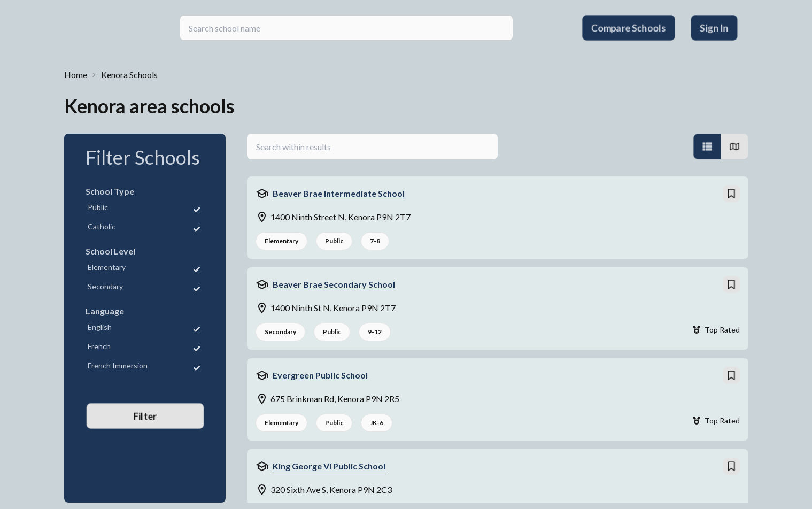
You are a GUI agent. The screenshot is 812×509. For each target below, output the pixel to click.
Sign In (714, 28)
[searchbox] (346, 28)
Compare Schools (629, 28)
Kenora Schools (129, 75)
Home (76, 75)
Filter (145, 416)
